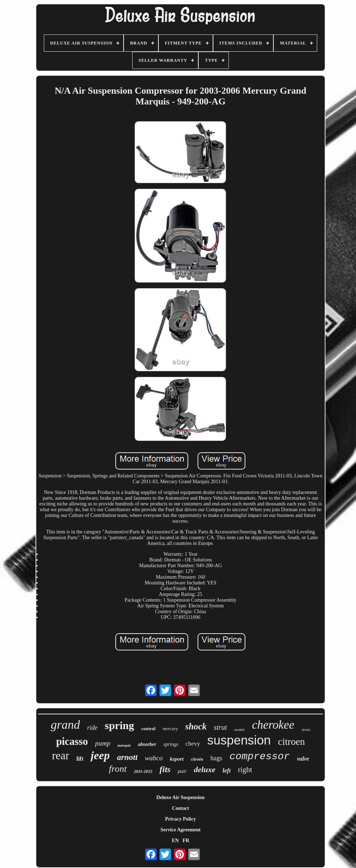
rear (61, 755)
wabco (154, 758)
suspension (239, 740)
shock (196, 726)
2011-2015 (143, 771)
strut (220, 727)
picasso (72, 741)
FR (186, 841)
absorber (147, 744)
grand (65, 725)
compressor (260, 757)
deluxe (205, 769)
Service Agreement (180, 830)
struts (306, 729)
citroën (197, 759)
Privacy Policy (181, 819)
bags (216, 758)
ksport (177, 759)
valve (303, 759)
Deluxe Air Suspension (180, 797)
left (227, 771)
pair (182, 771)
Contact (181, 808)
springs (171, 744)
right (245, 770)
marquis (124, 745)
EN (175, 841)
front (118, 769)
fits (165, 769)
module (239, 730)
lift (80, 759)
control (148, 729)
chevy (193, 744)
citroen (292, 742)
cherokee (273, 725)
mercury (170, 729)
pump (103, 743)
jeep (100, 755)
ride (92, 728)
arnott (128, 757)
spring (119, 725)
